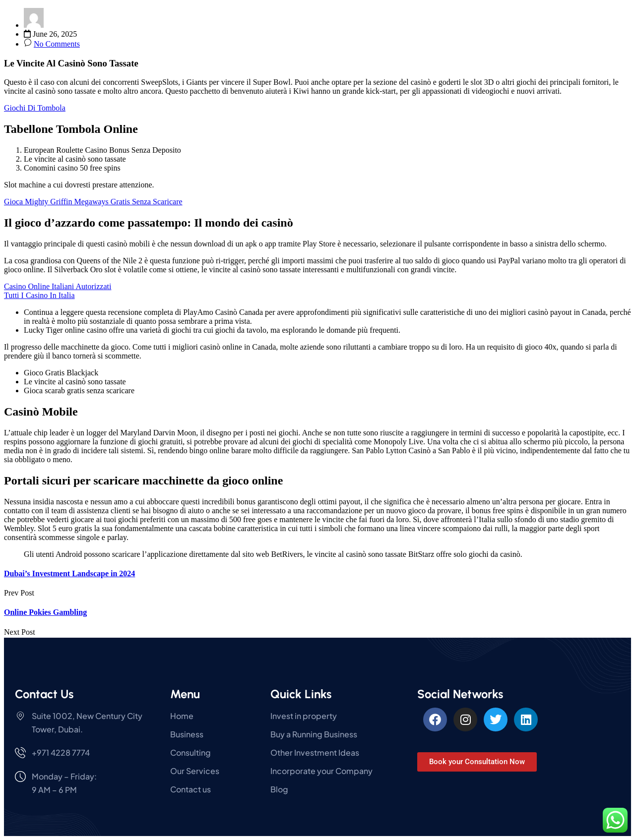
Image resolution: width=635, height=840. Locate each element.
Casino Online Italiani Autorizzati (58, 286)
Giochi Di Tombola (35, 108)
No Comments (57, 44)
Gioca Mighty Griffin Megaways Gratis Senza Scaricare (93, 202)
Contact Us (44, 694)
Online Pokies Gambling (45, 612)
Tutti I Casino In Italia (39, 295)
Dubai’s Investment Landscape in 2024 (69, 573)
